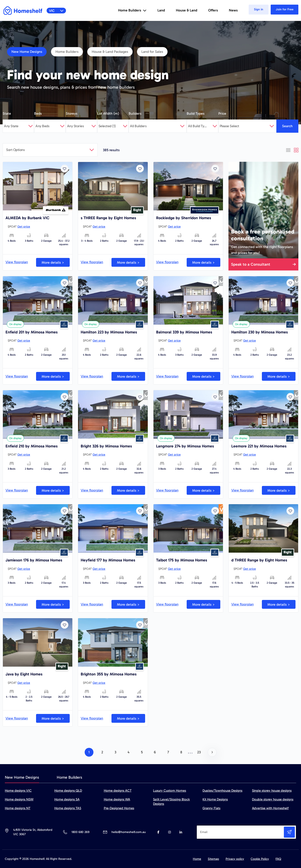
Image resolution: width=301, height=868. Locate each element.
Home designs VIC (18, 791)
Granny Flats (211, 808)
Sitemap (213, 859)
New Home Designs (27, 52)
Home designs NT (18, 808)
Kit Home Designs (215, 799)
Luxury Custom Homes (170, 791)
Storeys (72, 113)
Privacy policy (235, 859)
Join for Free (285, 9)
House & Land (187, 10)
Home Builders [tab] (69, 777)
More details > (53, 262)
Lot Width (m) (108, 113)
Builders (135, 113)
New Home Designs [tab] (22, 777)
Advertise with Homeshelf (270, 808)
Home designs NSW (19, 799)
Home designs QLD (68, 791)
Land (161, 10)
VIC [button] (56, 11)
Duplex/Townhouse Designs (222, 791)
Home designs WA (117, 799)
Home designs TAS (68, 808)
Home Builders (67, 52)
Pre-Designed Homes (119, 808)
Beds (38, 113)
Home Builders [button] (132, 10)
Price (222, 113)
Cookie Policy (260, 859)
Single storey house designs (272, 791)
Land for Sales (152, 52)
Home (197, 859)
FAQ (278, 859)
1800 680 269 (80, 832)
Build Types (196, 113)
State (7, 113)
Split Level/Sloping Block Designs (171, 802)
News (233, 10)
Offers (213, 10)
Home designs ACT (118, 791)
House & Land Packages (110, 52)
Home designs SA (67, 799)
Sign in (259, 9)
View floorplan (17, 262)
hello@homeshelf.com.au (129, 832)
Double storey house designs (273, 799)
